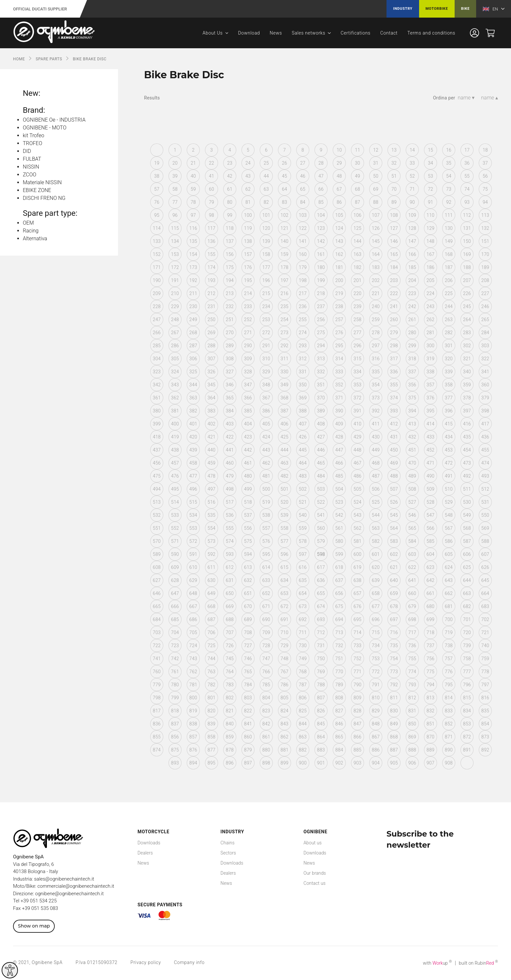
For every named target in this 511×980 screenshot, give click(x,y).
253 (266, 319)
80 (230, 202)
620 (376, 567)
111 (449, 215)
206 (449, 280)
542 (339, 515)
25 (266, 163)
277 (358, 333)
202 (376, 280)
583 (394, 541)
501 (285, 489)
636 (321, 580)
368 (285, 398)
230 (193, 306)
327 (230, 372)
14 (412, 150)
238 (339, 306)
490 (431, 476)
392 (376, 411)
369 (303, 398)
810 (376, 698)
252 (248, 319)
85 (321, 202)
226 (467, 293)
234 (266, 306)
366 (248, 398)
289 (230, 346)
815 (467, 698)
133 (157, 241)
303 (485, 346)
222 (394, 293)
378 (467, 398)
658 (376, 593)
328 (248, 372)
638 (358, 580)
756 (431, 659)
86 (339, 202)
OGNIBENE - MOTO (45, 128)
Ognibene (315, 832)
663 (467, 593)
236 (303, 306)
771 (358, 672)
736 (412, 646)
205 (431, 280)
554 (212, 528)
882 (303, 750)
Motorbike (437, 9)
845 (321, 724)
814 (449, 698)
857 (193, 737)
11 (358, 150)
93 (467, 202)
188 (467, 267)
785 (266, 685)
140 (285, 241)
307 (212, 359)
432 (412, 437)
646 (157, 593)
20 (175, 163)
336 (394, 372)
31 (376, 163)
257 (339, 319)
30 (358, 163)
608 (157, 567)
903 (358, 763)
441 (230, 450)
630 (212, 580)
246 (485, 306)
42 (230, 176)
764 (230, 672)
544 (376, 515)
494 (157, 489)
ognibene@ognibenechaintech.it (69, 894)
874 (157, 750)
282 (449, 333)
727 (248, 646)
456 (157, 463)
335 (376, 372)
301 (449, 346)
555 (230, 528)
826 (321, 711)
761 (175, 672)
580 (339, 541)
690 (266, 619)
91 (431, 202)
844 (303, 724)
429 (358, 437)
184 (394, 267)
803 (248, 698)
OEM (28, 223)
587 (467, 541)
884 (339, 750)
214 (248, 293)
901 (321, 763)
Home (19, 59)
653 (285, 593)
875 (175, 750)
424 (266, 437)
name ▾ (466, 98)
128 (412, 228)
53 (431, 176)
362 (175, 398)
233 (248, 306)
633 (266, 580)
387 (285, 411)
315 (358, 359)
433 (431, 437)
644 (467, 580)
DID (27, 151)
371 (339, 398)
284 (485, 333)
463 (285, 463)
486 (358, 476)
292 (285, 346)
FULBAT (32, 159)
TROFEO (32, 143)
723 (175, 646)
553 (193, 528)
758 (467, 659)
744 (212, 659)
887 (394, 750)
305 (175, 359)
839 (212, 724)
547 (431, 515)
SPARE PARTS (49, 59)
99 (230, 215)
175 (230, 267)
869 (412, 737)
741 (157, 659)
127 (394, 228)
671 (266, 606)
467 (358, 463)
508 (412, 489)
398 (485, 411)
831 (412, 711)
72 (431, 189)
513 (157, 502)
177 (266, 267)
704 (175, 632)
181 (339, 267)
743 (193, 659)
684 (157, 619)
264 (467, 319)
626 (485, 567)
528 (431, 502)
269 (212, 333)
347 (248, 385)
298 (394, 346)
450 (394, 450)
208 (485, 280)
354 (376, 385)
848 (376, 724)
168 (449, 254)
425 (285, 437)
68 (358, 189)
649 (212, 593)
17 (467, 150)
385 (248, 411)
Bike (466, 9)
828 (358, 711)
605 (449, 554)
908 (449, 763)
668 (212, 606)
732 (339, 646)
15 (431, 150)
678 (394, 606)
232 (230, 306)
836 (157, 724)
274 (303, 333)
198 (303, 280)
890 (449, 750)
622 (412, 567)
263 (449, 319)
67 (339, 189)
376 (431, 398)
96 (175, 215)
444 (285, 450)
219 (339, 293)
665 (157, 606)
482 (285, 476)
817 (157, 711)
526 (394, 502)
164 (376, 254)
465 (321, 463)
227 (485, 293)
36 (467, 163)
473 (467, 463)
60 (212, 189)
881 (285, 750)
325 (193, 372)
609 (175, 567)
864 (321, 737)
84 (303, 202)
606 (467, 554)
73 (449, 189)
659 (394, 593)
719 (449, 632)
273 (285, 333)
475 (157, 476)
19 (157, 163)
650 (230, 593)
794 (431, 685)
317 (394, 359)
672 (285, 606)
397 (467, 411)
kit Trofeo (34, 135)
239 (358, 306)
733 (358, 646)
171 (157, 267)
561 (339, 528)
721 (485, 632)
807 (321, 698)
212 (212, 293)
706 (212, 632)
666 (175, 606)
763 (212, 672)
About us (313, 843)
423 (248, 437)
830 (394, 711)
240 (376, 306)
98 (212, 215)
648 (193, 593)
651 (248, 593)
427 (321, 437)
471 (431, 463)
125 (358, 228)
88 (376, 202)
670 (248, 606)
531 (485, 502)
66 (321, 189)
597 (303, 554)
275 (321, 333)
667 (193, 606)
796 (467, 685)
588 (485, 541)
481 (266, 476)
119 (248, 228)
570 (157, 541)
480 (248, 476)
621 (394, 567)
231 (212, 306)
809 (358, 698)
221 (376, 293)
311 (285, 359)
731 (321, 646)
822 (248, 711)
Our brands (315, 873)
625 (467, 567)
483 (303, 476)
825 (303, 711)
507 (394, 489)
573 (212, 541)
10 (339, 150)
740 (485, 646)
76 (157, 202)
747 (266, 659)
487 (376, 476)
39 (175, 176)
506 (376, 489)
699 (431, 619)
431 (394, 437)
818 (175, 711)
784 (248, 685)
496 (193, 489)
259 (376, 319)
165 (394, 254)
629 (193, 580)
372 (358, 398)
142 (321, 241)
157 (248, 254)
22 (212, 163)
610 (193, 567)
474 (485, 463)
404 (248, 424)
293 (303, 346)
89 (394, 202)
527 (412, 502)
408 (321, 424)
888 (412, 750)
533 (175, 515)
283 (467, 333)
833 (449, 711)
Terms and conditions (431, 33)
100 (248, 215)
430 (376, 437)
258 (358, 319)
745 (230, 659)
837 (175, 724)
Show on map (34, 926)
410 (358, 424)
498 (230, 489)
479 (230, 476)
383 (212, 411)
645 (485, 580)
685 (175, 619)
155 (212, 254)
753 (376, 659)
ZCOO (29, 175)
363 (193, 398)
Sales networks (308, 33)
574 (230, 541)
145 (376, 241)
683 (485, 606)
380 (157, 411)
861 (266, 737)
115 (175, 228)
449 (376, 450)
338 (431, 372)
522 (321, 502)
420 (193, 437)
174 (212, 267)
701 (467, 619)
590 (175, 554)
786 (285, 685)
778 (485, 672)
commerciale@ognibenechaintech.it (76, 886)
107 (376, 215)
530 (467, 502)
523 (339, 502)
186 (431, 267)
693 (321, 619)
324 (175, 372)
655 (321, 593)
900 (303, 763)
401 (193, 424)
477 (193, 476)
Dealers (145, 853)
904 (376, 763)
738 (449, 646)
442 (248, 450)
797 (485, 685)
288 (212, 346)
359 (467, 385)
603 (412, 554)
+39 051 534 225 (39, 901)
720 (467, 632)
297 (376, 346)
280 (412, 333)
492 (467, 476)
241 (394, 306)
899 (285, 763)
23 (230, 163)
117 (212, 228)
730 (303, 646)
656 (339, 593)
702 (485, 619)
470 (412, 463)
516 (212, 502)
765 (248, 672)
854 (485, 724)
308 (230, 359)
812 (412, 698)
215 (266, 293)
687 (212, 619)
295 (339, 346)
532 (157, 515)
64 (285, 189)
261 (412, 319)
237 (321, 306)
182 (358, 267)
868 (394, 737)
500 (266, 489)
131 (467, 228)
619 (358, 567)
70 (394, 189)
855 (157, 737)
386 (266, 411)
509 (431, 489)
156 (230, 254)
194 (230, 280)
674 (321, 606)
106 (358, 215)
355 (394, 385)
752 (358, 659)
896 (230, 763)
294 (321, 346)
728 (266, 646)
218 (321, 293)
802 (230, 698)
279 (394, 333)
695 (358, 619)
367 (266, 398)
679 (412, 606)
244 (449, 306)
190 (157, 280)
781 (193, 685)
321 (467, 359)
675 (339, 606)
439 (193, 450)
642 (431, 580)
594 (248, 554)
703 (157, 632)
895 (212, 763)
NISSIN (31, 167)
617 (321, 567)
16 (449, 150)
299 (412, 346)
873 (485, 737)
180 (321, 267)
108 (394, 215)
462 (266, 463)
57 (157, 189)
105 (339, 215)
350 (303, 385)
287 (193, 346)
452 (431, 450)
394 (412, 411)
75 (485, 189)
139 (266, 241)
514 (175, 502)
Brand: (34, 110)
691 (285, 619)
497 (212, 489)
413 (412, 424)
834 (467, 711)
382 (193, 411)
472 (449, 463)
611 (212, 567)
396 (449, 411)
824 (285, 711)
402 (212, 424)
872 (467, 737)
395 (431, 411)
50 (376, 176)
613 (248, 567)
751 (339, 659)
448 (358, 450)
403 (230, 424)
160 (303, 254)
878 (230, 750)
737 (431, 646)
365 (230, 398)
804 (266, 698)
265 (485, 319)
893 (175, 763)
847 (358, 724)
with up (438, 963)
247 (157, 319)
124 (339, 228)
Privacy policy (146, 962)
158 (266, 254)
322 (485, 359)
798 (157, 698)
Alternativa (35, 238)
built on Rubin (478, 963)
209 (157, 293)
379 (485, 398)
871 (449, 737)
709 (266, 632)
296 (358, 346)
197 (285, 280)
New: (32, 93)
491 (449, 476)
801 (212, 698)
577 (285, 541)
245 (467, 306)
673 (303, 606)
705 (193, 632)
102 (285, 215)
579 (321, 541)
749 (303, 659)
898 (266, 763)
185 (412, 267)
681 (449, 606)
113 (485, 215)
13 (394, 150)
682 (467, 606)
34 (431, 163)
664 (485, 593)
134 (175, 241)
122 (303, 228)
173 (193, 267)
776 (449, 672)
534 (193, 515)
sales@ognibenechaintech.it (64, 879)
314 (339, 359)
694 (339, 619)
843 (285, 724)
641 (412, 580)
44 (266, 176)
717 (412, 632)
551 (157, 528)
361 (157, 398)
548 (449, 515)
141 (303, 241)
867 (376, 737)
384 (230, 411)
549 (467, 515)
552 (175, 528)
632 (248, 580)
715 (376, 632)
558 (285, 528)
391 (358, 411)
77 (175, 202)
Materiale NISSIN (42, 182)
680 (431, 606)
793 (412, 685)
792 (394, 685)
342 (157, 385)
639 (376, 580)
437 (157, 450)
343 (175, 385)
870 (431, 737)
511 (467, 489)
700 (449, 619)
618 (339, 567)
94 (485, 202)
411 (376, 424)
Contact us (314, 883)
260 (394, 319)
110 (431, 215)
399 (157, 424)
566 (431, 528)
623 (431, 567)
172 (175, 267)
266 (157, 333)
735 (394, 646)
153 (175, 254)
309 (248, 359)
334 (358, 372)
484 (321, 476)
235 (285, 306)
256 (321, 319)
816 (485, 698)
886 (376, 750)
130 (449, 228)
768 (303, 672)
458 (193, 463)
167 (431, 254)
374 (394, 398)
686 (193, 619)
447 (339, 450)
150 (467, 241)
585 (431, 541)
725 (212, 646)
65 (303, 189)
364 (212, 398)
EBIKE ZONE (37, 190)
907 (431, 763)
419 (175, 437)
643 (449, 580)
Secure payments (160, 905)
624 (449, 567)
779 (157, 685)
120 (266, 228)
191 (175, 280)
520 (285, 502)
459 (212, 463)
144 (358, 241)
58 (175, 189)
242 (412, 306)
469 (394, 463)
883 (321, 750)
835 (485, 711)
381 (175, 411)
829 (376, 711)
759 (485, 659)
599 (339, 554)
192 (193, 280)
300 (431, 346)
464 (303, 463)
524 (358, 502)
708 (248, 632)
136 (212, 241)
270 (230, 333)
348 (266, 385)
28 (321, 163)
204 (412, 280)
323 (157, 372)
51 (394, 176)
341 (485, 372)
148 (431, 241)
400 (175, 424)
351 (321, 385)
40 (193, 176)
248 (175, 319)
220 (358, 293)
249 (193, 319)
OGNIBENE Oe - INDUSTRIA (54, 120)
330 (285, 372)
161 (321, 254)
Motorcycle (153, 832)
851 (431, 724)
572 (193, 541)
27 (303, 163)
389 (321, 411)
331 (303, 372)
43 (248, 176)
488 (394, 476)
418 (157, 437)
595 (266, 554)
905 (394, 763)
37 (485, 163)
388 (303, 411)
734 (376, 646)
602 (394, 554)
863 (303, 737)
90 (412, 202)
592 (212, 554)
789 (339, 685)
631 (230, 580)
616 (303, 567)
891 (467, 750)
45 (285, 176)
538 (266, 515)
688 (230, 619)
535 (212, 515)
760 (157, 672)
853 (467, 724)
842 (266, 724)
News (276, 33)
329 (266, 372)
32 (394, 163)
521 (303, 502)
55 (467, 176)
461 (248, 463)
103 (303, 215)
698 (412, 619)
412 (394, 424)
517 (230, 502)
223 (412, 293)
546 (412, 515)
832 (431, 711)
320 (449, 359)
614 (266, 567)
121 (285, 228)
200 (339, 280)
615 (285, 567)
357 (431, 385)
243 (431, 306)
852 (449, 724)
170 (485, 254)
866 (358, 737)
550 (485, 515)
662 (449, 593)
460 (230, 463)
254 (285, 319)
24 (248, 163)
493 (485, 476)
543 (358, 515)
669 (230, 606)
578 (303, 541)
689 (248, 619)
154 (193, 254)
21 (193, 163)
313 (321, 359)
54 (449, 176)
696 (376, 619)
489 (412, 476)
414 (431, 424)
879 (248, 750)
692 (303, 619)
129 (431, 228)
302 (467, 346)
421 (212, 437)
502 (303, 489)
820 (212, 711)
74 (467, 189)
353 (358, 385)
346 (230, 385)
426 (303, 437)
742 (175, 659)
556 (248, 528)
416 (467, 424)
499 (248, 489)
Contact (389, 33)
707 (230, 632)
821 (230, 711)
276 (339, 333)
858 (212, 737)
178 (285, 267)
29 (339, 163)
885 (358, 750)
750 (321, 659)
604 (431, 554)
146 (394, 241)
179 (303, 267)
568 (467, 528)
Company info (189, 962)
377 (449, 398)
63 (266, 189)
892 (485, 750)
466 (339, 463)
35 (449, 163)
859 (230, 737)
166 (412, 254)
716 (394, 632)
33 (412, 163)
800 (193, 698)
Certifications (356, 33)
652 (266, 593)
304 (157, 359)
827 (339, 711)
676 (358, 606)
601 (376, 554)
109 (412, 215)
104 (321, 215)
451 (412, 450)
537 (248, 515)
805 (285, 698)
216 (285, 293)
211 (193, 293)
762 (193, 672)
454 (467, 450)
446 (321, 450)
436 (485, 437)
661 (431, 593)
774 (412, 672)
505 (358, 489)
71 (412, 189)
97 (193, 215)
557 (266, 528)
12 (376, 150)
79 (212, 202)
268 (193, 333)
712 (321, 632)
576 (266, 541)
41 (212, 176)
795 (449, 685)
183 (376, 267)
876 (193, 750)
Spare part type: (50, 213)
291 (266, 346)
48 (339, 176)
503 (321, 489)
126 (376, 228)
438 (175, 450)
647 (175, 593)
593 (230, 554)
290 (248, 346)
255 (303, 319)
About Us (213, 33)
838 (193, 724)
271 (248, 333)
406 (285, 424)
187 (449, 267)
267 (175, 333)
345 (212, 385)
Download (249, 33)
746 (248, 659)
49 (358, 176)
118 (230, 228)
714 (358, 632)
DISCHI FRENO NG (44, 198)
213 (230, 293)
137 (230, 241)
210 (175, 293)
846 (339, 724)
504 (339, 489)
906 (412, 763)
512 (485, 489)
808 (339, 698)
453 (449, 450)
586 (449, 541)
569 (485, 528)
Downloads (149, 843)
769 (321, 672)
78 (193, 202)
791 (376, 685)
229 (175, 306)
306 (193, 359)
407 (303, 424)
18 (485, 150)
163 (358, 254)
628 (175, 580)
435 (467, 437)
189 (485, 267)
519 (266, 502)
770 (339, 672)
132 (485, 228)
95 (157, 215)
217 (303, 293)
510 (449, 489)
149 (449, 241)
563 (376, 528)
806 (303, 698)
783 (230, 685)
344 (193, 385)
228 (157, 306)
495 (175, 489)
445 (303, 450)
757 (449, 659)
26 (285, 163)
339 (449, 372)
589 (157, 554)
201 (358, 280)
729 (285, 646)
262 (431, 319)
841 (248, 724)
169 (467, 254)
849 (394, 724)
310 (266, 359)
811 (394, 698)
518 (248, 502)
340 (467, 372)
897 (248, 763)
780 (175, 685)
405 (266, 424)
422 (230, 437)
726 (230, 646)
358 (449, 385)
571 (175, 541)
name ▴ (489, 98)
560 (321, 528)
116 (193, 228)
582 (376, 541)
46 (303, 176)
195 (248, 280)
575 (248, 541)
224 (431, 293)
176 (248, 267)
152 (157, 254)
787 (303, 685)
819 (193, 711)
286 (175, 346)
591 (193, 554)
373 (376, 398)
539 (285, 515)
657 (358, 593)
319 (431, 359)
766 (266, 672)
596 (285, 554)
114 (157, 228)
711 (303, 632)
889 (431, 750)
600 (358, 554)
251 (230, 319)
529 (449, 502)
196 (266, 280)
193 (212, 280)
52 (412, 176)
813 (431, 698)
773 (394, 672)
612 (230, 567)
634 (285, 580)
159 (285, 254)
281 (431, 333)
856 (175, 737)
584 (412, 541)
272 (266, 333)
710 (285, 632)
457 (175, 463)
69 (376, 189)
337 (412, 372)
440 (212, 450)
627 (157, 580)
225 (449, 293)
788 (321, 685)
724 (193, 646)
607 (485, 554)
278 (376, 333)
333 (339, 372)
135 (193, 241)
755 (412, 659)
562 (358, 528)
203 (394, 280)
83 (285, 202)
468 (376, 463)
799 (175, 698)
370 (321, 398)
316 (376, 359)
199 (321, 280)
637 (339, 580)
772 (376, 672)
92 (449, 202)
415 (449, 424)
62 (248, 189)
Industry (403, 9)
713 (339, 632)
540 (303, 515)
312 (303, 359)
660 (412, 593)
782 (212, 685)
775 (431, 672)
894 (193, 763)
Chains (228, 843)
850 (412, 724)
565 (412, 528)
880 (266, 750)
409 (339, 424)
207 (467, 280)
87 (358, 202)
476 (175, 476)
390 (339, 411)
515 (193, 502)
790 (358, 685)
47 (321, 176)
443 (266, 450)
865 (339, 737)
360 (485, 385)
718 (431, 632)
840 (230, 724)
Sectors (228, 853)
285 (157, 346)
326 (212, 372)
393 (394, 411)
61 (230, 189)
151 (485, 241)
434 (449, 437)
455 (485, 450)
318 (412, 359)
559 (303, 528)
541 (321, 515)
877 (212, 750)
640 (394, 580)
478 (212, 476)
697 (394, 619)
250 (212, 319)
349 (285, 385)
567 (449, 528)
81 (248, 202)
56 (485, 176)
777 (467, 672)
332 (321, 372)
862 (285, 737)
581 (358, 541)
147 (412, 241)
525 (376, 502)
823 (266, 711)
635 (303, 580)
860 (248, 737)
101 (266, 215)
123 (321, 228)
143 (339, 241)
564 (394, 528)
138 (248, 241)
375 (412, 398)
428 (339, 437)
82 (266, 202)
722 (157, 646)
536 (230, 515)
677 (376, 606)
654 (303, 593)
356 (412, 385)
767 (285, 672)
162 (339, 254)
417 (485, 424)
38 (157, 176)
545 (394, 515)
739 (467, 646)
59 (193, 189)
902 (339, 763)
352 (339, 385)
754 (394, 659)
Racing (31, 231)
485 (339, 476)
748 (285, 659)
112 (467, 215)
